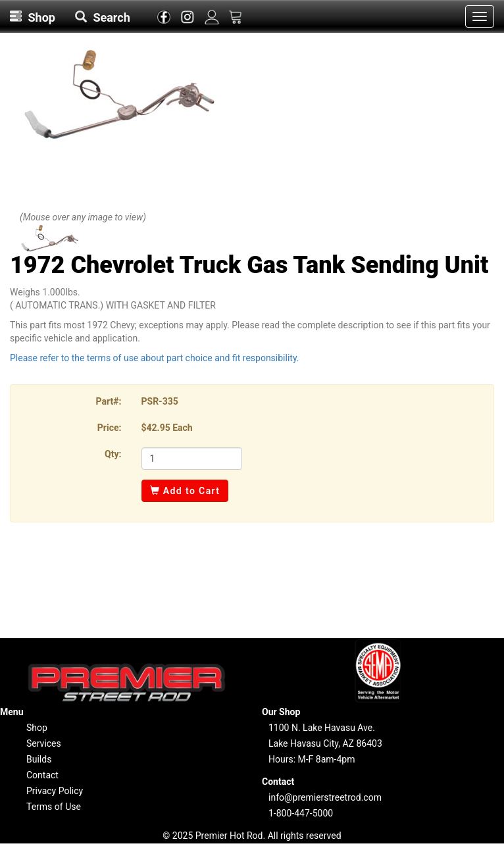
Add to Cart (185, 491)
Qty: (113, 454)
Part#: (109, 401)
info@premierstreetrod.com (325, 797)
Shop (37, 728)
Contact (42, 775)
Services (44, 743)
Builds (39, 759)
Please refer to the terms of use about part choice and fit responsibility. (155, 358)
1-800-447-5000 (301, 813)
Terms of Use (54, 807)
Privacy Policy (55, 791)
